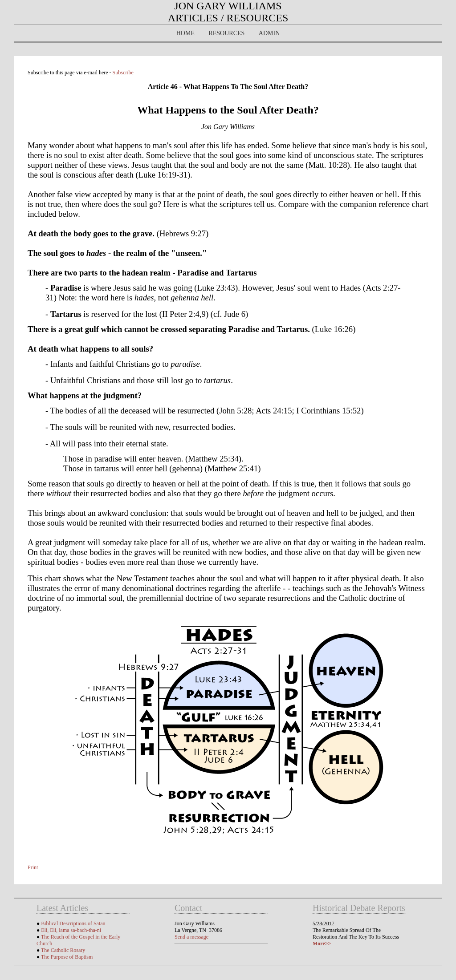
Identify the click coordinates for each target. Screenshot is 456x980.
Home (185, 33)
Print (33, 867)
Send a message (191, 937)
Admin (269, 33)
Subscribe (123, 73)
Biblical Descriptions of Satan (73, 923)
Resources (226, 33)
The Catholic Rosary (63, 950)
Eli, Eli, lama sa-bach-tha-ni (71, 930)
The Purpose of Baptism (67, 957)
